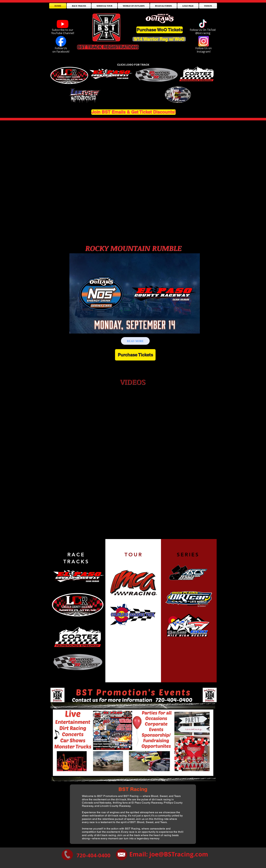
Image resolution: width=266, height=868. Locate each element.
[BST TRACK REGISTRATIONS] (108, 47)
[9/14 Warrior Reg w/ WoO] (159, 39)
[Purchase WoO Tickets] (160, 30)
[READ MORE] (135, 341)
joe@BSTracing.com (179, 854)
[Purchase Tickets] (135, 355)
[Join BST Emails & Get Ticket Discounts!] (134, 112)
